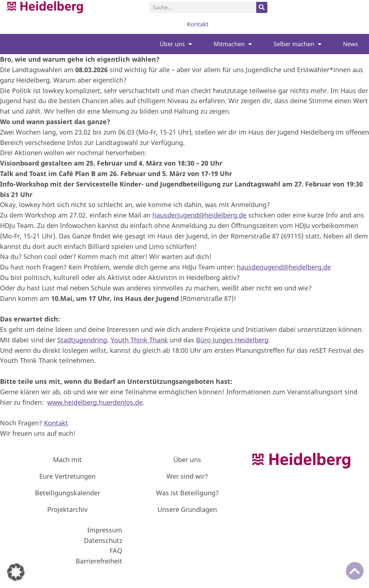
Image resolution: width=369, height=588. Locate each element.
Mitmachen (233, 44)
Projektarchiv (67, 509)
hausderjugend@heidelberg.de (199, 215)
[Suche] (262, 7)
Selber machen (297, 44)
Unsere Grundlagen (187, 509)
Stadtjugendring (82, 340)
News (351, 44)
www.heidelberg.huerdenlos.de (95, 402)
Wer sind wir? (187, 476)
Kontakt (198, 24)
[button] (16, 572)
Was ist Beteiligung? (187, 493)
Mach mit (67, 460)
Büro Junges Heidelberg (232, 340)
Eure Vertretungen (67, 476)
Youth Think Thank (139, 340)
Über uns (176, 44)
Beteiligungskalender (68, 493)
